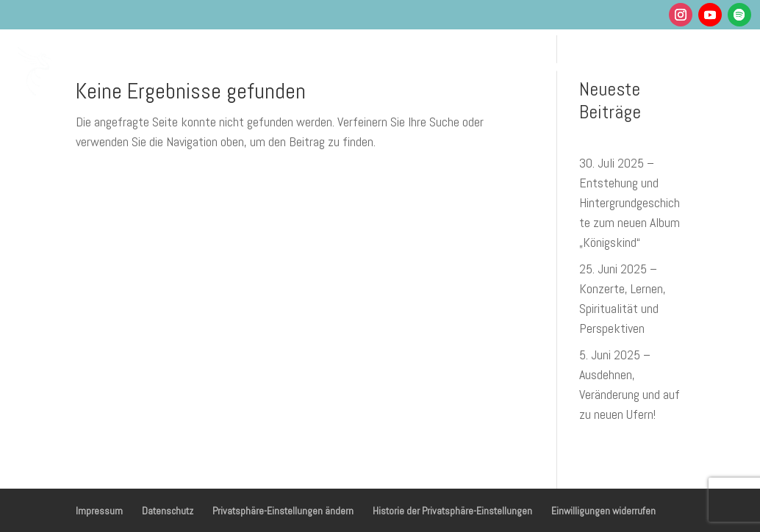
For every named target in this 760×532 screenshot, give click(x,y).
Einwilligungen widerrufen (603, 511)
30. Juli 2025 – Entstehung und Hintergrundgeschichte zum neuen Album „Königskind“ (630, 202)
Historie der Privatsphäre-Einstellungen (452, 511)
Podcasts (549, 65)
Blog (701, 65)
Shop (467, 103)
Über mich (626, 65)
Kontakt (524, 103)
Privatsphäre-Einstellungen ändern (283, 511)
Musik (404, 65)
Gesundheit (320, 65)
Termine (479, 65)
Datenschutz (168, 511)
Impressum (99, 511)
